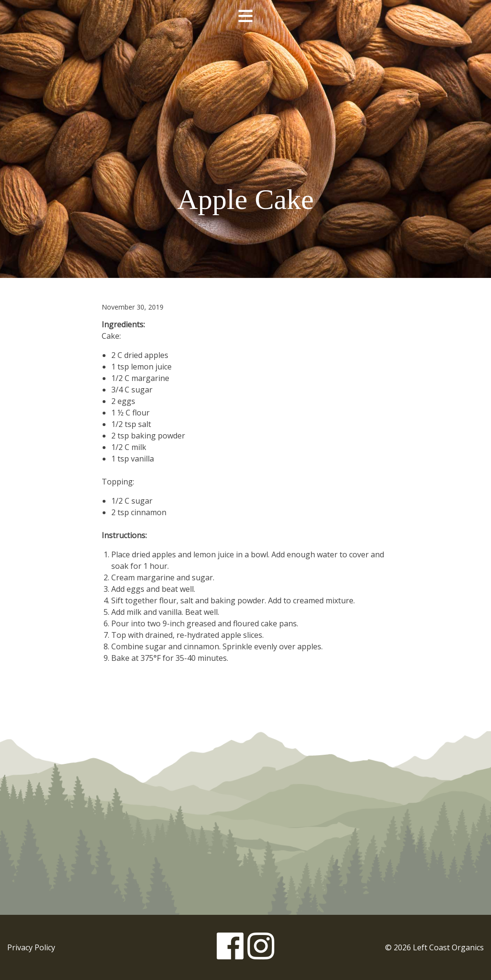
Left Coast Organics (245, 102)
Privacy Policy (31, 947)
